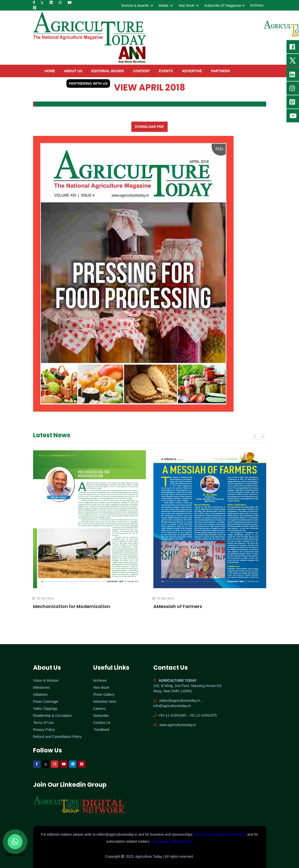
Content (141, 71)
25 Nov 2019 (43, 598)
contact (53, 83)
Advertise (192, 71)
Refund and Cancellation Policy (58, 737)
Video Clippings (45, 709)
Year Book (188, 6)
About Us (73, 71)
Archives (257, 5)
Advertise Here (105, 702)
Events (166, 71)
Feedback (102, 730)
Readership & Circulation (53, 716)
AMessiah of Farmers (178, 606)
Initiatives (40, 695)
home (50, 71)
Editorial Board (108, 71)
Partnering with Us (88, 83)
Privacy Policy (44, 730)
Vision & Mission (46, 680)
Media (165, 6)
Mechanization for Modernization (72, 606)
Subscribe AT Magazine (224, 6)
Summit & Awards (137, 6)
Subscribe (101, 716)
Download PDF (150, 127)
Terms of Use (43, 723)
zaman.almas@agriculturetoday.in (220, 834)
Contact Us (102, 723)
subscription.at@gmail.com (171, 841)
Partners (221, 71)
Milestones (41, 687)
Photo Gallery (104, 695)
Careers (99, 709)
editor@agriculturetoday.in (117, 834)
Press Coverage (46, 702)
